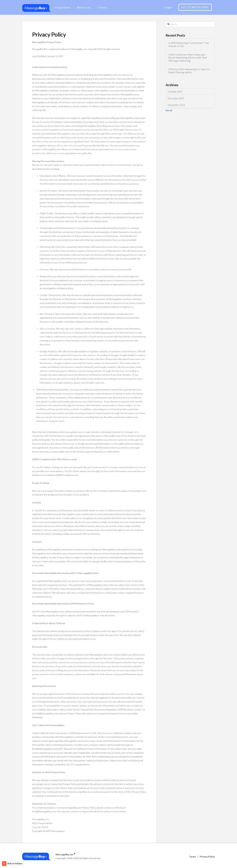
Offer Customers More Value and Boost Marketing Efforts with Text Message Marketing (188, 58)
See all (169, 110)
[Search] (190, 24)
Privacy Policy (207, 857)
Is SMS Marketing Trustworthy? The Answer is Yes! (189, 44)
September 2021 (176, 105)
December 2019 (176, 98)
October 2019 (175, 91)
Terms (193, 857)
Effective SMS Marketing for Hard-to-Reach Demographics (190, 71)
